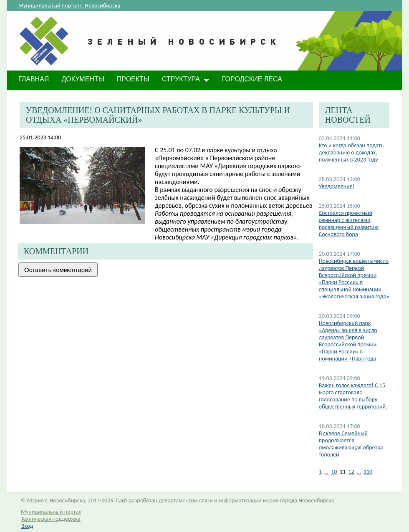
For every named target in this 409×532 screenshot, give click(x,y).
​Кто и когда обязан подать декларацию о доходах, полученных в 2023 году (351, 153)
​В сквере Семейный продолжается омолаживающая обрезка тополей (351, 444)
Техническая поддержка (51, 519)
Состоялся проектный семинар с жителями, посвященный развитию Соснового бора (349, 224)
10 (334, 472)
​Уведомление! (337, 186)
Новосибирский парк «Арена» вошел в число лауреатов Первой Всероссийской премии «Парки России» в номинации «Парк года (348, 341)
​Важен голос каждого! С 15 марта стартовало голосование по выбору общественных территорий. (353, 396)
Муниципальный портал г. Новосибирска (69, 6)
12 (351, 472)
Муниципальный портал (51, 512)
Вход (27, 526)
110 (368, 472)
